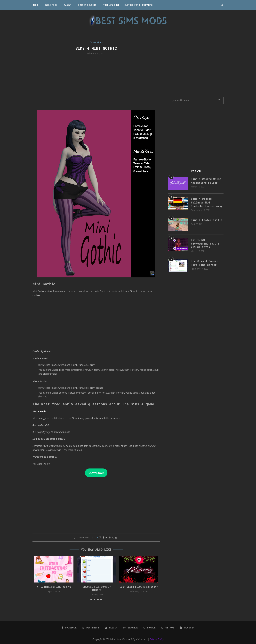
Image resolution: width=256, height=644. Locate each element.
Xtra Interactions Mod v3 (54, 587)
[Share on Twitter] (107, 537)
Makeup (68, 5)
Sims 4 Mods (39, 411)
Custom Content (87, 5)
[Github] (168, 628)
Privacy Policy (157, 639)
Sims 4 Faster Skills (207, 220)
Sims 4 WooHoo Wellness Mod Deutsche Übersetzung (206, 202)
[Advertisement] (96, 82)
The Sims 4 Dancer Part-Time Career (204, 263)
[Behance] (130, 628)
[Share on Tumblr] (113, 537)
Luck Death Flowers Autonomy (139, 587)
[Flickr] (111, 628)
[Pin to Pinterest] (110, 537)
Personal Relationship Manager (96, 588)
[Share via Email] (116, 537)
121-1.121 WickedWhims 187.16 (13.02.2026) (205, 243)
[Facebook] (69, 628)
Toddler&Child (111, 5)
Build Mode (51, 5)
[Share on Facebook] (104, 537)
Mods (35, 5)
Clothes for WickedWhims (138, 5)
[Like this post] (100, 537)
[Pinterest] (91, 628)
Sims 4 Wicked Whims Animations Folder (206, 181)
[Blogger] (187, 628)
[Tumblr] (149, 628)
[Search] (222, 5)
